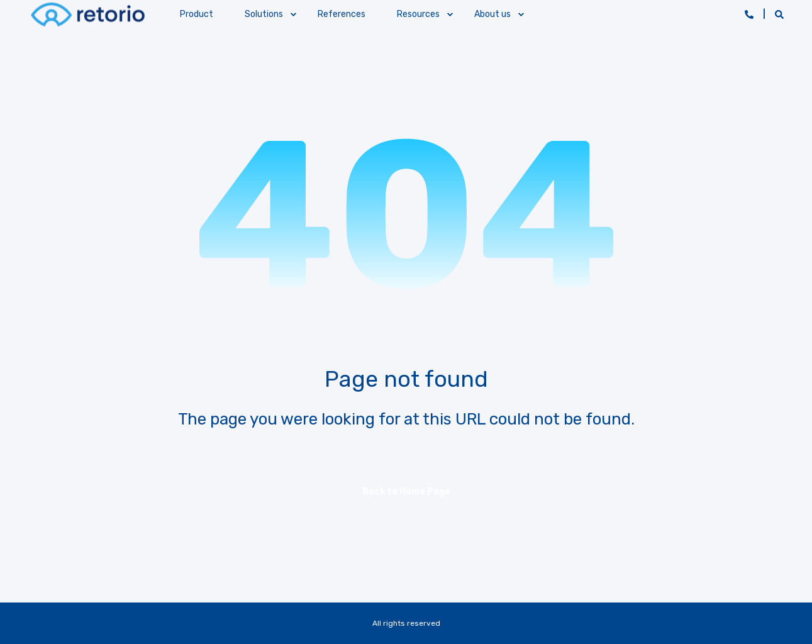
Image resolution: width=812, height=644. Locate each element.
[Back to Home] (87, 14)
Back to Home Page (406, 491)
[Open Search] (779, 14)
